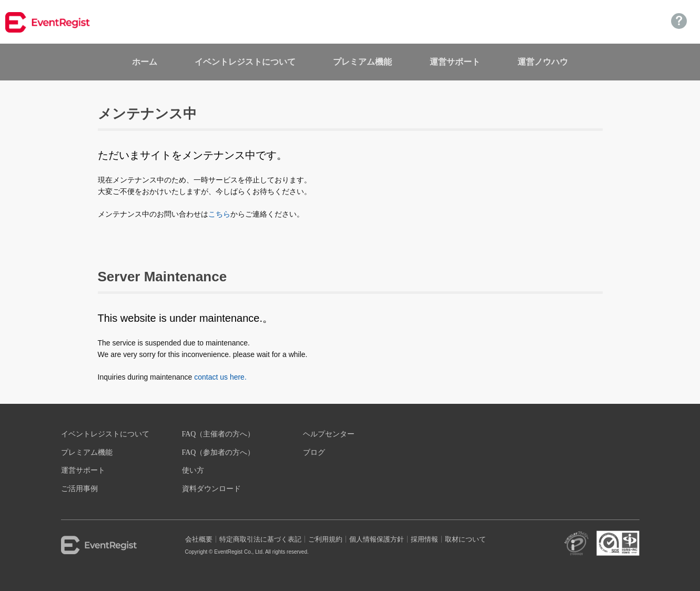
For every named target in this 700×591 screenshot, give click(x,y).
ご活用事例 (79, 489)
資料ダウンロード (211, 489)
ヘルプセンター (329, 434)
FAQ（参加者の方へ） (219, 452)
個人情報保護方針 (377, 539)
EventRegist (114, 545)
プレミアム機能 (362, 62)
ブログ (314, 452)
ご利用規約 (325, 539)
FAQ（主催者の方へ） (219, 434)
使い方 (193, 470)
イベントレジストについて (245, 62)
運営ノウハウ (543, 62)
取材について (465, 539)
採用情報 (424, 539)
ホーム (145, 62)
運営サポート (455, 62)
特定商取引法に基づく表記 (260, 539)
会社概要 (199, 539)
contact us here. (220, 377)
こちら (219, 214)
